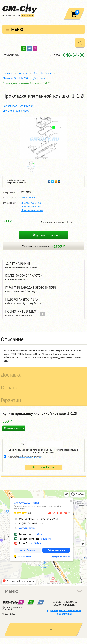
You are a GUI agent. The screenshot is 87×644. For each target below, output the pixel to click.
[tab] (43, 338)
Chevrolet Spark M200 (15, 78)
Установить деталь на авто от (43, 246)
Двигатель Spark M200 (16, 111)
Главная (7, 73)
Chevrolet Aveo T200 (31, 203)
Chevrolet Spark (42, 73)
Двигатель (39, 78)
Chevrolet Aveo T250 (31, 207)
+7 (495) (66, 55)
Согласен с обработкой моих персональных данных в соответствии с (25, 457)
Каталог (22, 73)
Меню (17, 29)
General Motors (28, 198)
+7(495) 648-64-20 (64, 605)
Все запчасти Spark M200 (18, 106)
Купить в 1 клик (44, 467)
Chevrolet (27, 16)
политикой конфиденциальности (30, 458)
